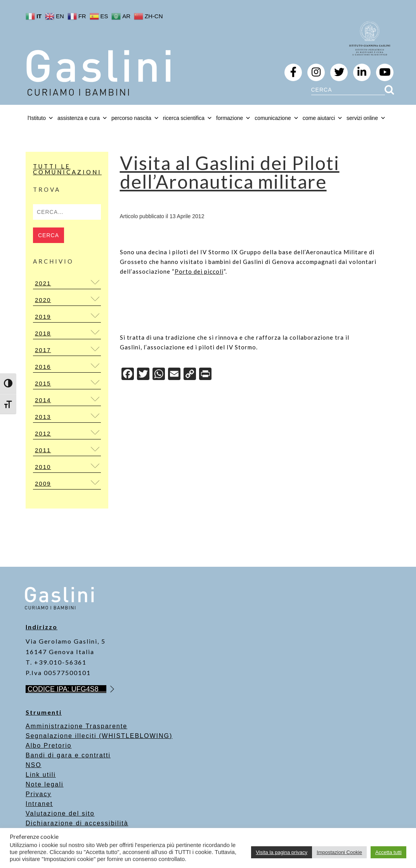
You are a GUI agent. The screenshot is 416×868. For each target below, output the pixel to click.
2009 (43, 483)
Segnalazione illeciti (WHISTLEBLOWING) (99, 736)
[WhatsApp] (159, 375)
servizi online (366, 118)
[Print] (205, 375)
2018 (43, 333)
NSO (34, 765)
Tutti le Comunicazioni (67, 169)
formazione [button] (233, 118)
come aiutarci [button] (323, 118)
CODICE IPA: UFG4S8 (67, 689)
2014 (43, 400)
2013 (43, 417)
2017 (43, 350)
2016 (43, 367)
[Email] (174, 375)
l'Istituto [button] (41, 118)
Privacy (38, 794)
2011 (43, 450)
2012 (43, 433)
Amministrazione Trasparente (76, 726)
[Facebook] (128, 375)
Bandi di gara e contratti (68, 755)
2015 (43, 383)
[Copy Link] (190, 375)
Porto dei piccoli (199, 271)
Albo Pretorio (49, 746)
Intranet (39, 804)
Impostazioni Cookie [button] (339, 852)
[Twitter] (143, 375)
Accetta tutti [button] (388, 852)
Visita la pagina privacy (282, 852)
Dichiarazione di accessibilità (77, 823)
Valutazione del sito (60, 813)
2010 (43, 467)
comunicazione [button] (276, 118)
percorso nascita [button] (135, 118)
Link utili (41, 775)
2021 (43, 283)
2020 (43, 300)
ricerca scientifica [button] (188, 118)
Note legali (45, 784)
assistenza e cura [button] (82, 118)
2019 (43, 317)
